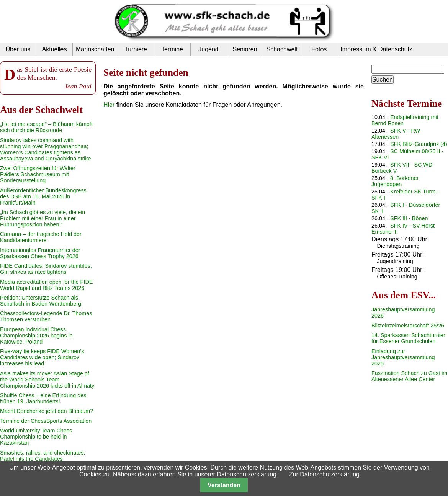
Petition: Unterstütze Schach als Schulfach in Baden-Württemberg (41, 301)
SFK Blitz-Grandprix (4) (419, 144)
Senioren (245, 49)
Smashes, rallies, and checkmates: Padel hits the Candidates (43, 456)
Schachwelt (282, 49)
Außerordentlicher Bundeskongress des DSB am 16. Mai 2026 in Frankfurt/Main (43, 196)
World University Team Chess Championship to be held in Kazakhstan (36, 437)
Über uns (18, 49)
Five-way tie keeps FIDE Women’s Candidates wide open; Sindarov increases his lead (42, 357)
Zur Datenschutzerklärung (324, 474)
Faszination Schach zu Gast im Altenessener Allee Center (409, 376)
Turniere (136, 49)
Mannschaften (95, 49)
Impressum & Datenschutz (376, 49)
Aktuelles (55, 49)
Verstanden (224, 485)
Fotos (319, 49)
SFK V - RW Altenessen (396, 134)
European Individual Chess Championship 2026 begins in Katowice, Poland (36, 336)
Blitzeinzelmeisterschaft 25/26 (408, 326)
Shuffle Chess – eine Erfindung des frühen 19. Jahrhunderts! (43, 398)
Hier (109, 105)
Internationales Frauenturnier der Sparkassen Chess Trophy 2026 (40, 253)
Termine (172, 49)
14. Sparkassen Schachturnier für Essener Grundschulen (408, 338)
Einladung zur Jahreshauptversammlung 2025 (403, 357)
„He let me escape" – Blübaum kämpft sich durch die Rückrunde (46, 127)
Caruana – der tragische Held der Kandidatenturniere (41, 237)
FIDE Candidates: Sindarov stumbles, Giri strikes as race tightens (46, 269)
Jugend (208, 49)
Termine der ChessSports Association (46, 421)
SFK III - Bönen (409, 218)
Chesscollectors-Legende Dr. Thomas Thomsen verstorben (46, 316)
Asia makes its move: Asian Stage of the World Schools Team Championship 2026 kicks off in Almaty (47, 380)
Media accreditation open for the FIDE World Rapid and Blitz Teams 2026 (46, 285)
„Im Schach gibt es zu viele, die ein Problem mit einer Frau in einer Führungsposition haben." (43, 218)
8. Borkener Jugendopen (395, 181)
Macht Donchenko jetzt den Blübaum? (47, 411)
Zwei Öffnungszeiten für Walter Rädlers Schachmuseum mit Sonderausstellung (38, 174)
